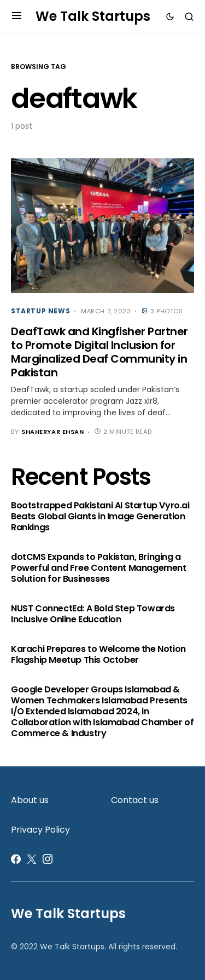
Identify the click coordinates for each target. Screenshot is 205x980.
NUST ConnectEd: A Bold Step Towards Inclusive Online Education (93, 614)
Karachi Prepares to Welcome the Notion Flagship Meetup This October (98, 655)
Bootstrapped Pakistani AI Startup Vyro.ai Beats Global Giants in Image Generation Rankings (100, 517)
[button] (17, 16)
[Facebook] (16, 859)
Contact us (135, 800)
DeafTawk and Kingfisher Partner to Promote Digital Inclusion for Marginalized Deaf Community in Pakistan (99, 352)
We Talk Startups (93, 16)
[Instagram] (48, 859)
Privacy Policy (40, 830)
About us (30, 800)
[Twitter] (32, 859)
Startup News (40, 311)
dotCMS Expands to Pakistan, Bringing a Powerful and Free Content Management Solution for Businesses (99, 568)
